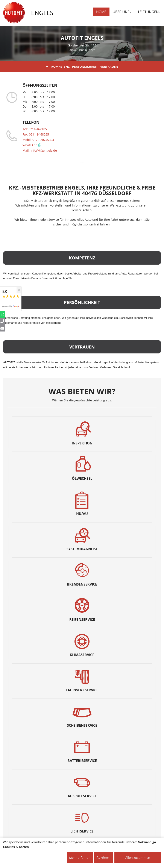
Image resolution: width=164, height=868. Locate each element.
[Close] (19, 290)
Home (101, 12)
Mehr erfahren (80, 858)
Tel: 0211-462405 (35, 129)
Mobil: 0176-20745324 (38, 140)
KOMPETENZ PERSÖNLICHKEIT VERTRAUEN (82, 67)
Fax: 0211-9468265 (36, 134)
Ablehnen (104, 857)
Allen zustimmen (138, 857)
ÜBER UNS (122, 12)
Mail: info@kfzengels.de (40, 150)
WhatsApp (32, 145)
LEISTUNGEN (149, 12)
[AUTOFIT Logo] (14, 13)
